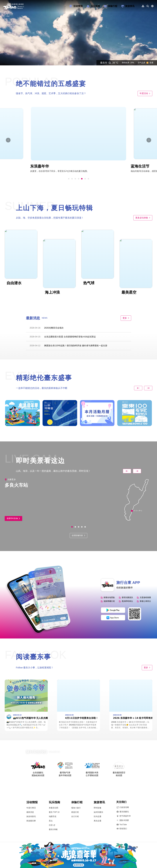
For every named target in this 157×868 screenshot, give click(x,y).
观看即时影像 (13, 518)
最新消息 (30, 812)
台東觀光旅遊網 (14, 6)
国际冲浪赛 (123, 820)
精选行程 (75, 812)
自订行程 (75, 816)
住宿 (52, 825)
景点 (51, 821)
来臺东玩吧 (54, 808)
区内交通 (97, 816)
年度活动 (145, 93)
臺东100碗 (53, 829)
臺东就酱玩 (123, 812)
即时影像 (97, 808)
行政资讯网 (123, 807)
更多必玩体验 (143, 218)
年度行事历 (31, 808)
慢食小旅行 (76, 808)
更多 (126, 318)
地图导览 (53, 816)
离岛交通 (97, 821)
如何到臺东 (98, 812)
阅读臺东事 (31, 821)
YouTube (122, 825)
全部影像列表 (78, 535)
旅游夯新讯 (31, 816)
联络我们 (122, 829)
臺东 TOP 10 (54, 812)
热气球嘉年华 (123, 816)
